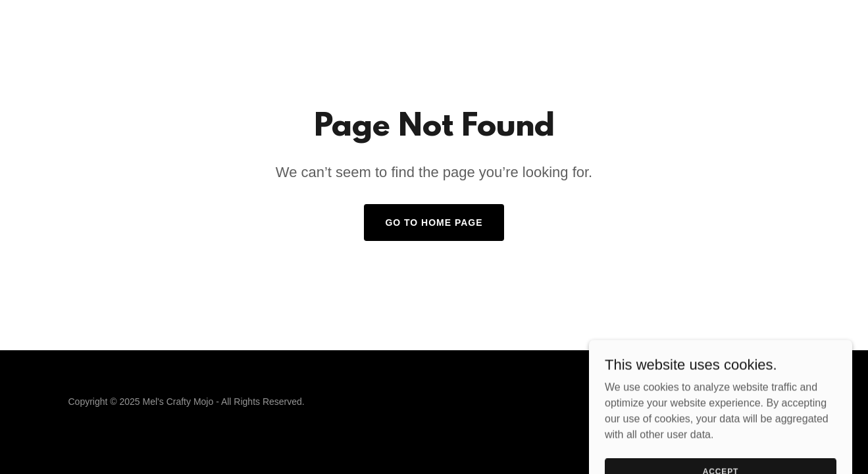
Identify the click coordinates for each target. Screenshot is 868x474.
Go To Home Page (434, 223)
